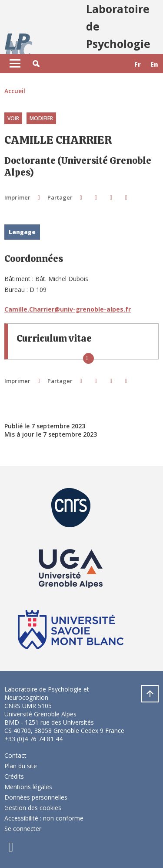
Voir (13, 118)
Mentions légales (28, 787)
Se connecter (23, 829)
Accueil (15, 91)
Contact (15, 755)
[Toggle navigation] (15, 64)
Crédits (14, 776)
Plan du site (21, 766)
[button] (36, 64)
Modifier (41, 118)
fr (138, 64)
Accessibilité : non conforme (44, 818)
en (154, 64)
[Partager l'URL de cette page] (126, 197)
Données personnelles (36, 797)
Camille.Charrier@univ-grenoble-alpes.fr (68, 309)
